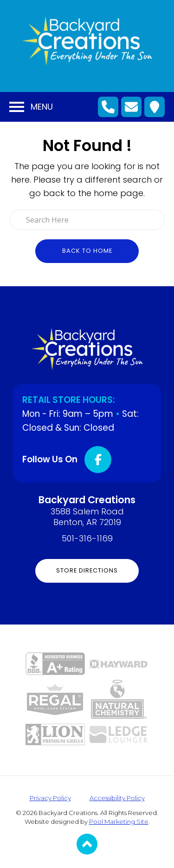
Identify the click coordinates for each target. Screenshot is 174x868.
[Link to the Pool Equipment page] (119, 663)
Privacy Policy (50, 798)
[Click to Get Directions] (155, 107)
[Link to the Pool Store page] (55, 699)
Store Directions (87, 570)
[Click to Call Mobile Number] (108, 107)
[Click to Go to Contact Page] (131, 107)
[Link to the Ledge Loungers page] (119, 733)
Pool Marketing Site (119, 822)
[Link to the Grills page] (55, 734)
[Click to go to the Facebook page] (98, 460)
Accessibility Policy (117, 798)
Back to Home (87, 251)
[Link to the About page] (55, 663)
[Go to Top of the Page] (87, 844)
